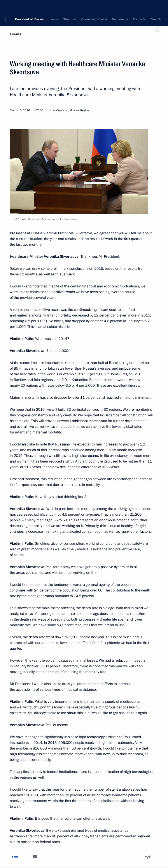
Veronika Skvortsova (61, 257)
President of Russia (29, 7)
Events (16, 34)
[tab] (15, 859)
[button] (7, 7)
